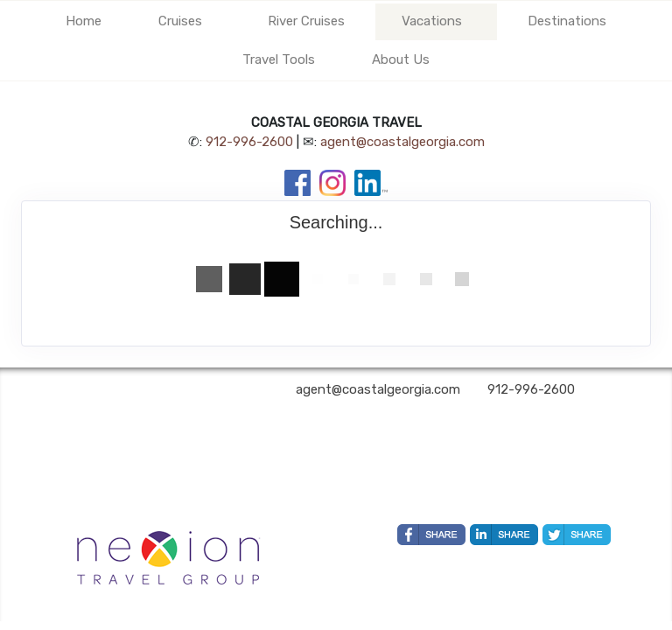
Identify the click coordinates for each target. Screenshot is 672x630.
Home (84, 21)
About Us (401, 59)
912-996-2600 (249, 142)
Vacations (432, 21)
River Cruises (306, 21)
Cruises (180, 21)
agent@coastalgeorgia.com (402, 142)
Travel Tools (279, 59)
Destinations (567, 21)
